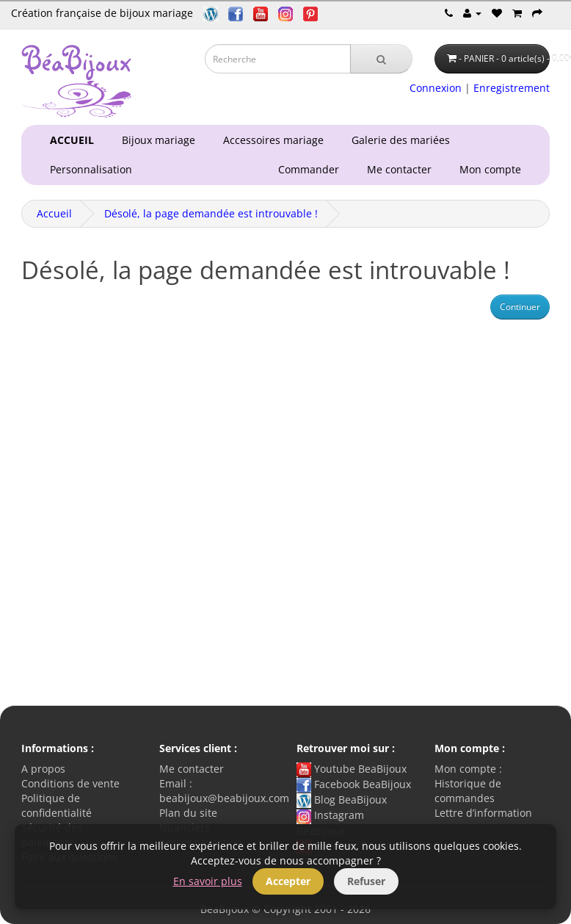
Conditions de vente (70, 783)
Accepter (288, 881)
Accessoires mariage (270, 140)
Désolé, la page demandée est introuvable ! (211, 213)
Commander (312, 169)
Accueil (54, 213)
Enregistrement (512, 88)
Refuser (366, 881)
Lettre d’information (483, 813)
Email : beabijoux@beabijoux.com (224, 791)
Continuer (520, 307)
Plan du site (188, 813)
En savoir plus (208, 881)
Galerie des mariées (398, 140)
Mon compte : (468, 769)
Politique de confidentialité (57, 805)
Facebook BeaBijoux (354, 784)
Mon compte (493, 169)
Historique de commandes (468, 791)
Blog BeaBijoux (342, 800)
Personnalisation (88, 169)
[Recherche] (381, 59)
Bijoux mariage (156, 140)
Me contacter (402, 169)
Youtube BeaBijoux (352, 769)
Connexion (436, 88)
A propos (43, 769)
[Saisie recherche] (278, 59)
